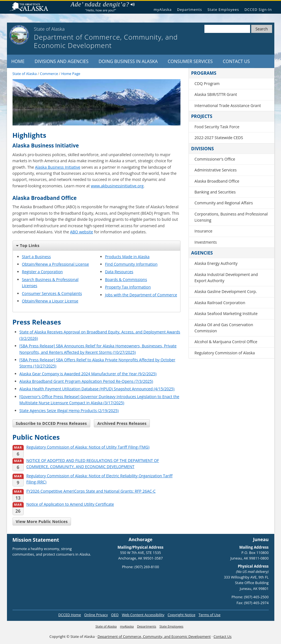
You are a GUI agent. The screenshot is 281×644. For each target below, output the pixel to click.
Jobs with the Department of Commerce (141, 295)
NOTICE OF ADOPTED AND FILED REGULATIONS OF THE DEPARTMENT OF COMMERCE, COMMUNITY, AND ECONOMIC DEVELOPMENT (86, 464)
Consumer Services (190, 61)
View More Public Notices (42, 521)
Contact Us (236, 61)
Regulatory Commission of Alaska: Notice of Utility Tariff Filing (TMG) (81, 447)
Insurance (203, 231)
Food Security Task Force (217, 127)
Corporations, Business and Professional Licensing (231, 217)
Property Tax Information (128, 287)
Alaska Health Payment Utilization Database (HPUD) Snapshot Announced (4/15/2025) (97, 389)
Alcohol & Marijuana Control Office (226, 342)
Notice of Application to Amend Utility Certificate (63, 504)
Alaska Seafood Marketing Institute (226, 313)
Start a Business (36, 257)
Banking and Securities (215, 192)
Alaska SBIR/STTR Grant (216, 94)
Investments (206, 242)
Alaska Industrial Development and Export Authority (226, 278)
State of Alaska (31, 7)
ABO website (81, 232)
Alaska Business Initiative (58, 167)
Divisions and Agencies (62, 61)
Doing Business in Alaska (128, 61)
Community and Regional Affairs (224, 203)
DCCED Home (69, 615)
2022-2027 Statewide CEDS (219, 138)
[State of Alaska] (19, 35)
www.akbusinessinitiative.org (117, 186)
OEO (115, 615)
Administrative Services (215, 170)
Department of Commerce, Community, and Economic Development (154, 636)
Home (18, 61)
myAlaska (163, 9)
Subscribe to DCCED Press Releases (51, 423)
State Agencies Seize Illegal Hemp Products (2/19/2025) (69, 411)
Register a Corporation (42, 272)
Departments (190, 9)
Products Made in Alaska (127, 257)
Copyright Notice (182, 615)
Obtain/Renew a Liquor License (50, 301)
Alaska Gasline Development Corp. (226, 291)
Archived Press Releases (122, 423)
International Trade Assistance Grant (228, 106)
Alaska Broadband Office (217, 181)
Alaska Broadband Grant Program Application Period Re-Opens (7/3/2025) (86, 381)
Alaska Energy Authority (216, 263)
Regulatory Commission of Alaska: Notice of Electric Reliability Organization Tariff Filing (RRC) (93, 479)
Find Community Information (131, 264)
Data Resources (119, 272)
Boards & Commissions (126, 279)
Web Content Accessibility (143, 615)
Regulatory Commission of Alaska (225, 353)
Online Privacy (96, 615)
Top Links (28, 245)
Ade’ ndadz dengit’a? (103, 4)
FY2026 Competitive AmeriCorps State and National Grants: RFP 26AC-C (84, 491)
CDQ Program (207, 83)
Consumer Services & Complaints (52, 293)
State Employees (223, 9)
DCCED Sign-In (258, 9)
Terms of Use (210, 615)
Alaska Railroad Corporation (220, 303)
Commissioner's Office (215, 159)
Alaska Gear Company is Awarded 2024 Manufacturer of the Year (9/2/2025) (88, 374)
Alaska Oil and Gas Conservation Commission (224, 328)
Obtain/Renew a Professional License (56, 264)
